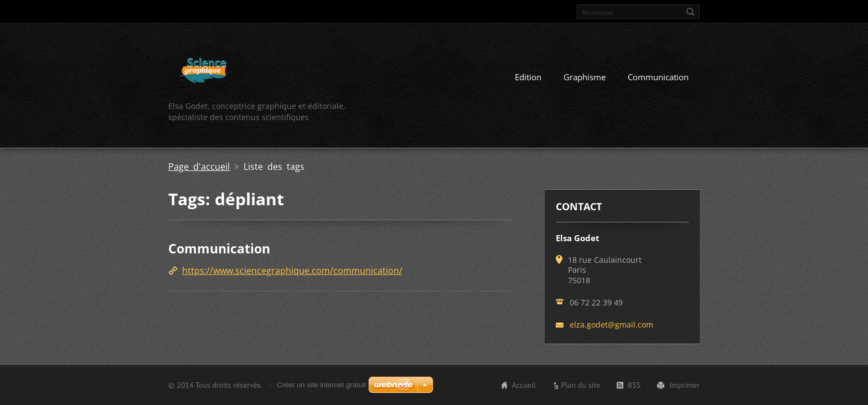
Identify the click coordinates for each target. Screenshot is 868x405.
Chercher (690, 12)
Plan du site (581, 385)
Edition (528, 77)
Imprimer (684, 385)
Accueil (524, 385)
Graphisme (585, 77)
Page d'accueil (199, 167)
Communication (658, 77)
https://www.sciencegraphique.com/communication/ (292, 271)
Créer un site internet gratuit (321, 385)
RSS (634, 385)
